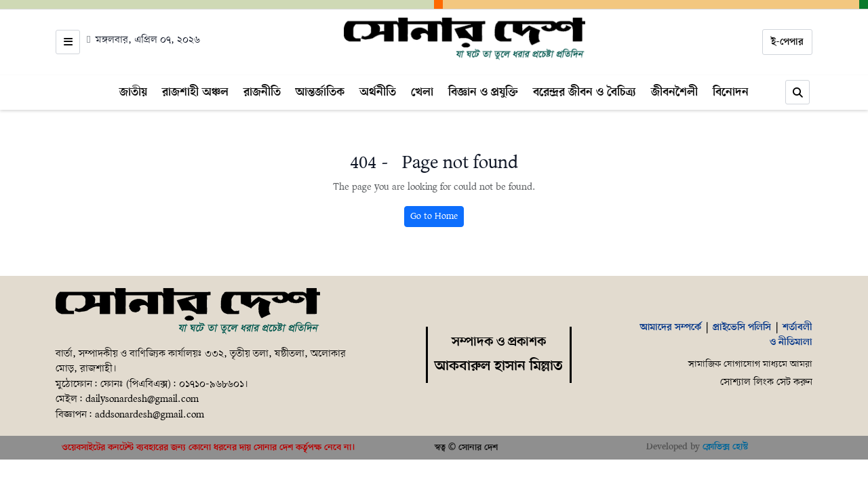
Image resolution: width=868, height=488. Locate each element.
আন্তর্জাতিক (320, 92)
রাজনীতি (262, 92)
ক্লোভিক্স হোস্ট (725, 447)
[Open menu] (68, 42)
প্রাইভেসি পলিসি (742, 327)
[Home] (465, 39)
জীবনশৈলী (674, 92)
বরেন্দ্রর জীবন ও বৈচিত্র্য (585, 92)
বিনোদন (731, 92)
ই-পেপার (787, 42)
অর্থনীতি (378, 92)
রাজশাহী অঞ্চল (195, 92)
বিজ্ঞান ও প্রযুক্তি (483, 92)
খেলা (422, 92)
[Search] (797, 92)
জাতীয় (133, 92)
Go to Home (434, 217)
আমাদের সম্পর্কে (671, 327)
